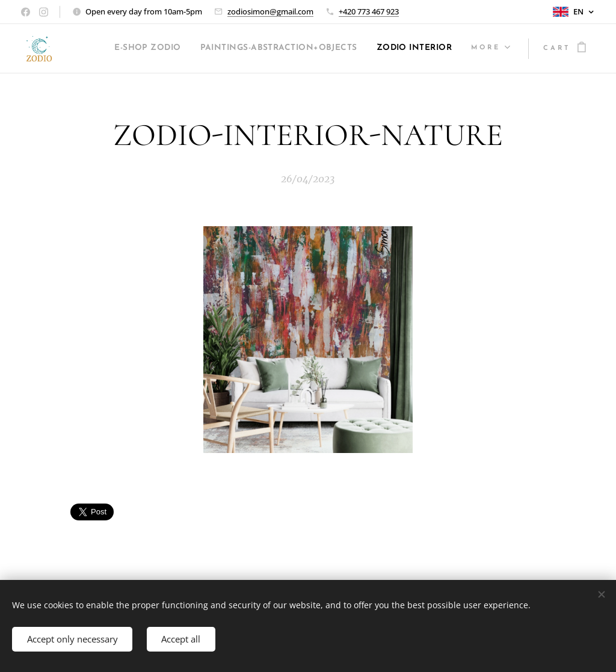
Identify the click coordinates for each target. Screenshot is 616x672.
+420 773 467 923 (369, 11)
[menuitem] (211, 49)
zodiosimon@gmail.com (270, 11)
